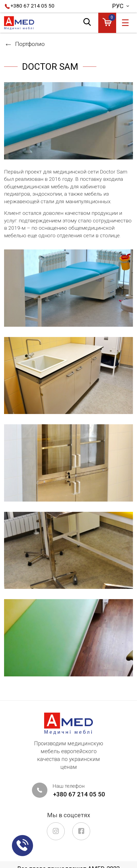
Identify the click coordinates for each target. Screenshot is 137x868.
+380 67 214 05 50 (32, 6)
